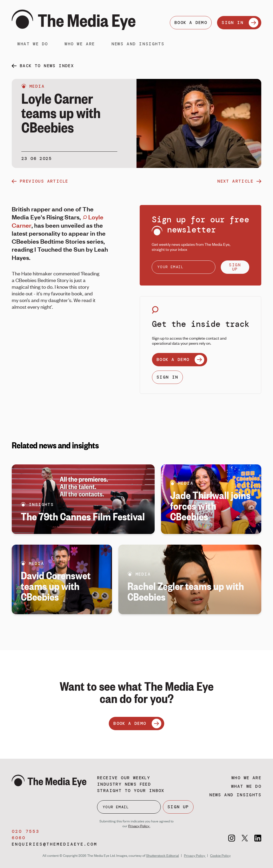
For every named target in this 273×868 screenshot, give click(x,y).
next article (239, 181)
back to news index (47, 66)
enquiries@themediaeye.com (55, 844)
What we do (33, 44)
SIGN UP (235, 267)
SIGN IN (240, 23)
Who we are (80, 44)
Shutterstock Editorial (162, 855)
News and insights (138, 44)
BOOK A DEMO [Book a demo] (191, 23)
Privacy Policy (139, 826)
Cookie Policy (220, 855)
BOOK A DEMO (180, 360)
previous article (40, 181)
